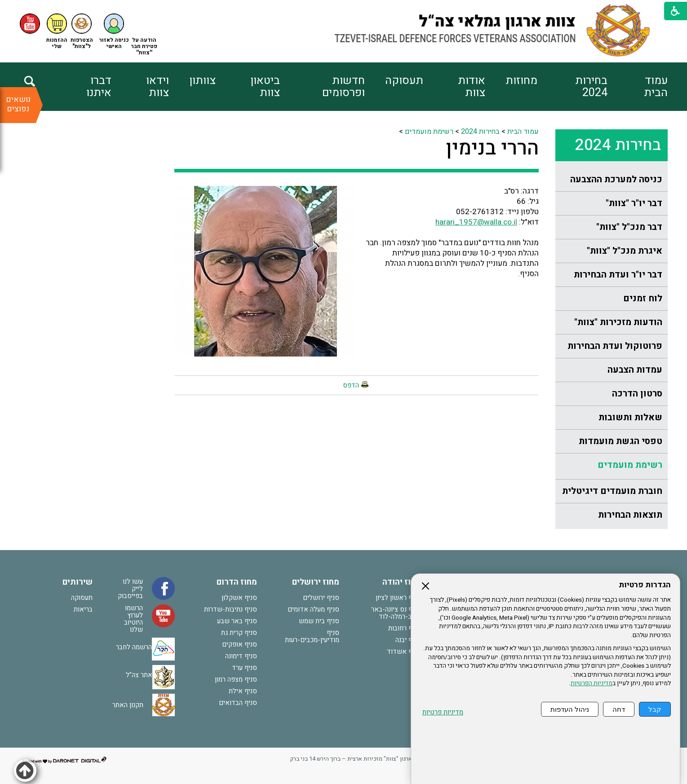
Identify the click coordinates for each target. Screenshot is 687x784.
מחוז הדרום (237, 582)
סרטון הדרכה (637, 394)
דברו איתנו (99, 87)
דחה (619, 709)
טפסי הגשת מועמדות (621, 441)
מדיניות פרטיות (443, 712)
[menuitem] (638, 87)
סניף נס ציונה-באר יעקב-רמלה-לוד (396, 613)
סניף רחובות (405, 628)
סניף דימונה (241, 656)
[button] (114, 32)
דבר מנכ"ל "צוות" (629, 227)
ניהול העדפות (570, 709)
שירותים (78, 582)
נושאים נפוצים (18, 104)
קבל (655, 709)
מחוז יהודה (402, 582)
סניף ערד (244, 668)
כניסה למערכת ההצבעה (616, 179)
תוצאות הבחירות (630, 515)
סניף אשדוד (404, 652)
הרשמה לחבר (134, 647)
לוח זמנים (643, 298)
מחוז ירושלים (316, 582)
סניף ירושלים (321, 598)
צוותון (202, 81)
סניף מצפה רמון (236, 679)
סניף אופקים (239, 644)
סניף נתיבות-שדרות (230, 609)
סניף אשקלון (239, 598)
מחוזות (521, 81)
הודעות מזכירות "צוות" (618, 322)
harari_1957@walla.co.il (476, 222)
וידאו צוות (157, 87)
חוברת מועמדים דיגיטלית (612, 491)
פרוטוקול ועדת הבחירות (615, 346)
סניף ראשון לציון (398, 598)
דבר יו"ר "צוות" (634, 203)
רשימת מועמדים (630, 465)
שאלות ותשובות (630, 417)
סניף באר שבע (237, 621)
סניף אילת (243, 691)
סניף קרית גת (239, 633)
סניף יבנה (408, 640)
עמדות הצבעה (635, 370)
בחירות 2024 (591, 87)
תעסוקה (404, 81)
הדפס (351, 385)
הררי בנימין (492, 148)
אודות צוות (472, 87)
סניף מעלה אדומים (313, 609)
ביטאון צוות (265, 87)
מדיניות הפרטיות (592, 683)
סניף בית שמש (319, 621)
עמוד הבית (656, 87)
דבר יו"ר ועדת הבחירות (618, 275)
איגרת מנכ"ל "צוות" (625, 251)
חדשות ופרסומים (343, 87)
